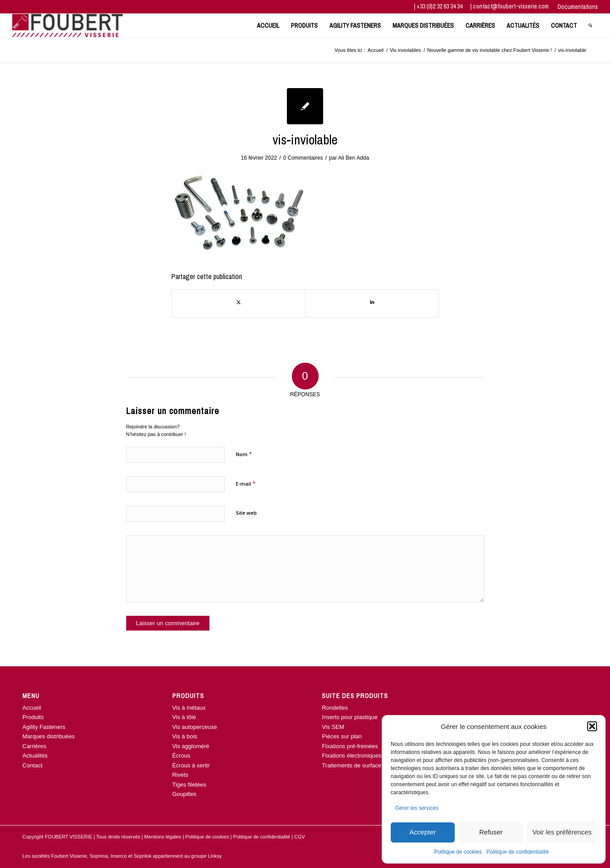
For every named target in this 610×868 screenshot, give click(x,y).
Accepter (423, 832)
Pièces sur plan (342, 736)
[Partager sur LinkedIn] (372, 303)
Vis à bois (185, 736)
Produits (33, 717)
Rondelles (335, 708)
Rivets (180, 775)
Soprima (99, 856)
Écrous (181, 756)
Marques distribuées (49, 736)
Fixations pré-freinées (350, 746)
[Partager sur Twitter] (239, 303)
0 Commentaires (303, 158)
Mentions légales (163, 837)
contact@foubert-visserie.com (511, 6)
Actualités (35, 756)
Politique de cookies (458, 852)
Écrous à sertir (191, 765)
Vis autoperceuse (195, 727)
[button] (592, 726)
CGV (299, 837)
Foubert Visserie (69, 856)
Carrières (34, 746)
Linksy (215, 856)
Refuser (491, 832)
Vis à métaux (189, 708)
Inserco (119, 856)
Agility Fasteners (44, 727)
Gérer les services (417, 808)
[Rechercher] (590, 25)
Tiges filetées (189, 785)
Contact (32, 765)
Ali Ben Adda (353, 158)
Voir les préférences (562, 832)
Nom (244, 454)
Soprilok (143, 856)
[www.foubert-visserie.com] (67, 25)
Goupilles (184, 794)
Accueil (32, 708)
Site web (246, 513)
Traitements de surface (351, 765)
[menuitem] (576, 7)
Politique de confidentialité (518, 852)
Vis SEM (333, 727)
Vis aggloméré (191, 746)
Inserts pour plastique (350, 717)
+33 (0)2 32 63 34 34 (440, 6)
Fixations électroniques (352, 756)
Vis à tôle (184, 717)
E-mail (246, 483)
